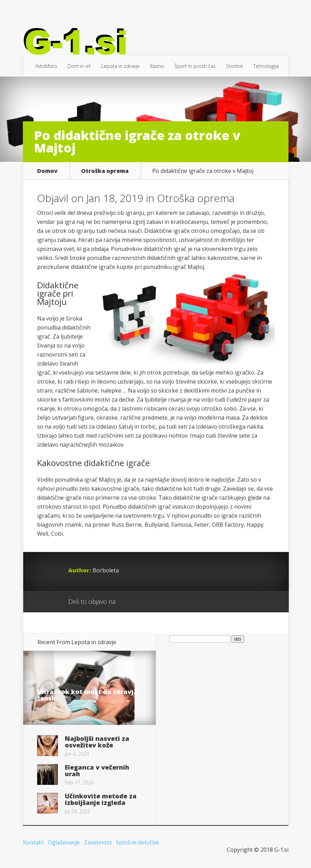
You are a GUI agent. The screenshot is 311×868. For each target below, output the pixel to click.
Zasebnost (98, 842)
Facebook (141, 602)
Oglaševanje (64, 842)
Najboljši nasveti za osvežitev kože (97, 742)
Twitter (154, 602)
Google (128, 602)
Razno (157, 66)
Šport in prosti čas (195, 66)
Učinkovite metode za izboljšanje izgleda (101, 799)
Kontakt (33, 842)
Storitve (235, 66)
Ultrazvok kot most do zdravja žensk (87, 695)
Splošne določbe (137, 842)
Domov (47, 171)
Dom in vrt (79, 66)
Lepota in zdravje (120, 66)
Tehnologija (266, 66)
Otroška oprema (105, 171)
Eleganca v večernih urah (97, 770)
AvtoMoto (46, 66)
